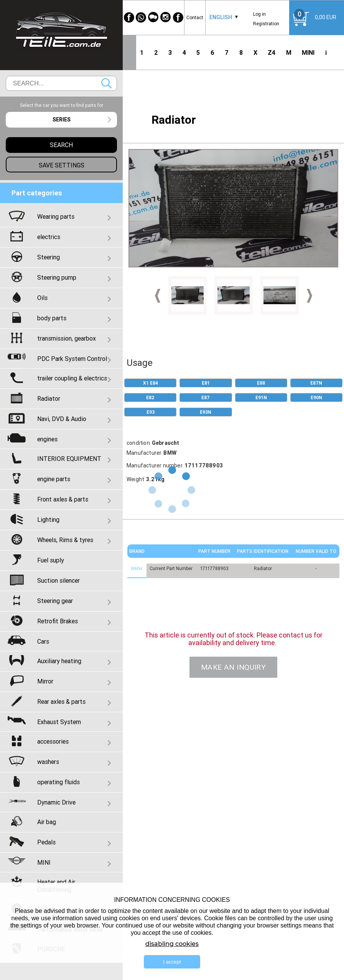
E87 (206, 397)
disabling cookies (172, 944)
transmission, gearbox (67, 338)
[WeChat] (153, 17)
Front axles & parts (63, 499)
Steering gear (55, 601)
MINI (308, 52)
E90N (316, 397)
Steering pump (57, 277)
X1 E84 (151, 383)
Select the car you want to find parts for (62, 105)
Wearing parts (56, 216)
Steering (49, 257)
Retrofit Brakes (58, 621)
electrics (49, 237)
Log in (259, 14)
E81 (206, 383)
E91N (261, 397)
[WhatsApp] (141, 17)
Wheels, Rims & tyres (65, 540)
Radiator (49, 398)
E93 (151, 412)
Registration (266, 24)
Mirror (45, 681)
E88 (261, 383)
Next (309, 296)
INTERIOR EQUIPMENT (69, 459)
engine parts (54, 479)
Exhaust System (59, 722)
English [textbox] (221, 17)
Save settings (62, 165)
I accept (172, 962)
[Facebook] (129, 17)
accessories (53, 741)
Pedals (46, 842)
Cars (43, 641)
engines (47, 439)
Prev (158, 296)
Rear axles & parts (61, 701)
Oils (42, 298)
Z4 (272, 52)
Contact (195, 17)
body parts (52, 318)
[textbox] (61, 120)
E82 (150, 397)
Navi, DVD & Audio (62, 419)
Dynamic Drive (56, 802)
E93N (206, 412)
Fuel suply (51, 560)
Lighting (48, 519)
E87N (316, 383)
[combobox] (221, 17)
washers (48, 762)
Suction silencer (58, 580)
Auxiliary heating (59, 661)
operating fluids (58, 782)
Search (106, 83)
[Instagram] (166, 17)
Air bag (47, 822)
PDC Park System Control (72, 359)
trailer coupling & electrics (72, 378)
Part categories (37, 193)
